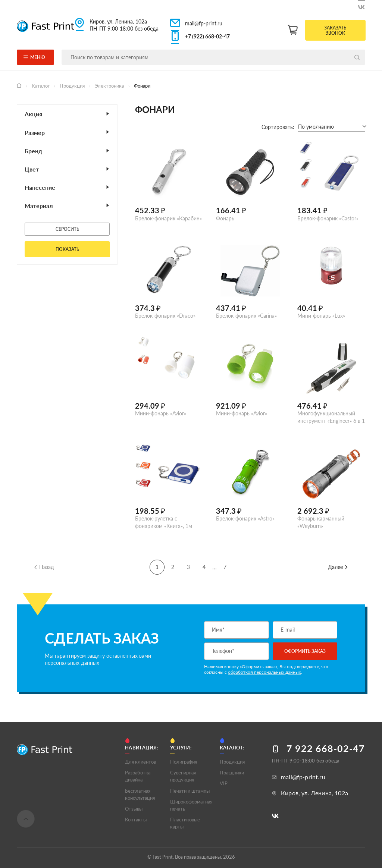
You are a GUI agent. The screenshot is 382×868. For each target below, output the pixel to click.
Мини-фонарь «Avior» (161, 413)
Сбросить (67, 229)
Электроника (110, 86)
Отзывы (134, 809)
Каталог (41, 86)
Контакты (136, 820)
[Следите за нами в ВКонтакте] (361, 6)
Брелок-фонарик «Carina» (246, 316)
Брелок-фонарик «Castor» (328, 218)
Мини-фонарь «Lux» (321, 316)
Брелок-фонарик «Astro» (245, 518)
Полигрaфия (184, 762)
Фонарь (225, 218)
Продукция (73, 86)
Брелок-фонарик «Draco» (165, 316)
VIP (224, 783)
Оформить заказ (305, 651)
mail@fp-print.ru (204, 23)
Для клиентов (140, 762)
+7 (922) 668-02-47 (207, 36)
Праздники (232, 773)
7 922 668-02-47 (326, 749)
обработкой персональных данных (264, 672)
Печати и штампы (190, 791)
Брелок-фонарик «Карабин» (168, 218)
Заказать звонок (335, 30)
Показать (67, 249)
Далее (338, 567)
